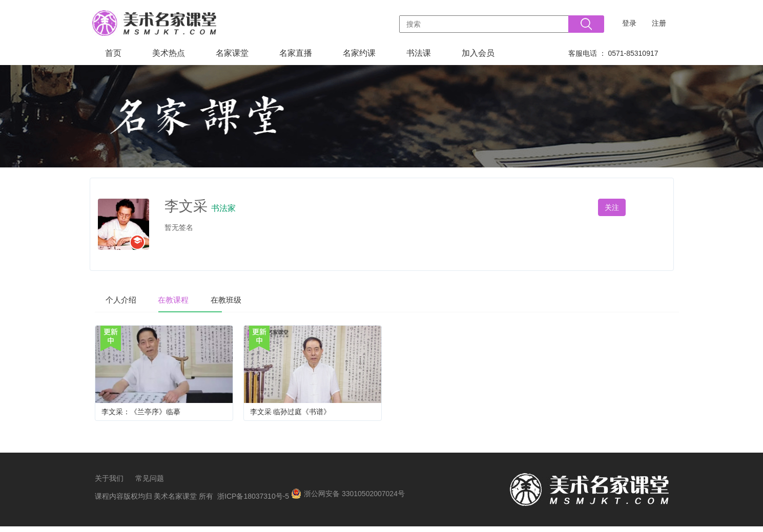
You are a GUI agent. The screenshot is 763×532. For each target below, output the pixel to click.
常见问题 (150, 484)
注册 (659, 23)
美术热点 (169, 53)
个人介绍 (127, 299)
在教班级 (254, 299)
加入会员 (478, 53)
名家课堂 (232, 53)
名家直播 (296, 53)
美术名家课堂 (175, 502)
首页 (113, 53)
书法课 (419, 53)
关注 (612, 207)
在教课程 (190, 299)
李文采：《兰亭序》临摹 (141, 413)
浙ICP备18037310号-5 (253, 502)
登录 (629, 23)
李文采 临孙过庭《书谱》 (291, 413)
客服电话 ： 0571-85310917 (613, 53)
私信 (652, 207)
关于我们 (109, 484)
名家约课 (359, 53)
